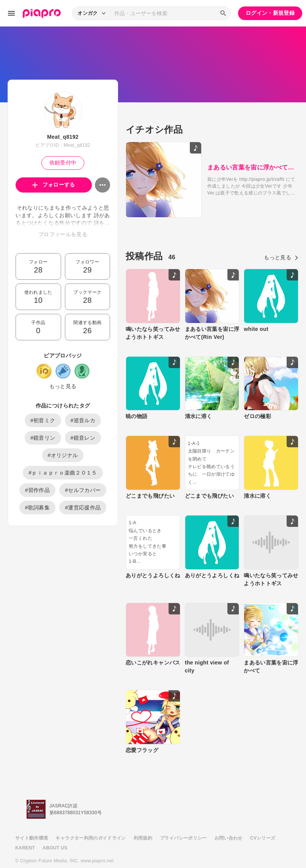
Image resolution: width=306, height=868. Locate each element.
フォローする (54, 185)
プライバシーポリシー (183, 819)
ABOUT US (55, 829)
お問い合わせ (229, 819)
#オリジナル (63, 455)
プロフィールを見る (63, 234)
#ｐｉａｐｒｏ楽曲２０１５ (63, 473)
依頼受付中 (63, 163)
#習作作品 (38, 490)
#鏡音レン (83, 438)
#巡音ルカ (83, 420)
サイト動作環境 (32, 819)
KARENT (25, 829)
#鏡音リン (43, 438)
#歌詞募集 (38, 508)
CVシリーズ (263, 819)
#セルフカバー (83, 490)
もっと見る (63, 386)
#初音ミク (43, 420)
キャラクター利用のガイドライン (91, 819)
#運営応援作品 (83, 508)
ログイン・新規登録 (270, 13)
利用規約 (143, 819)
